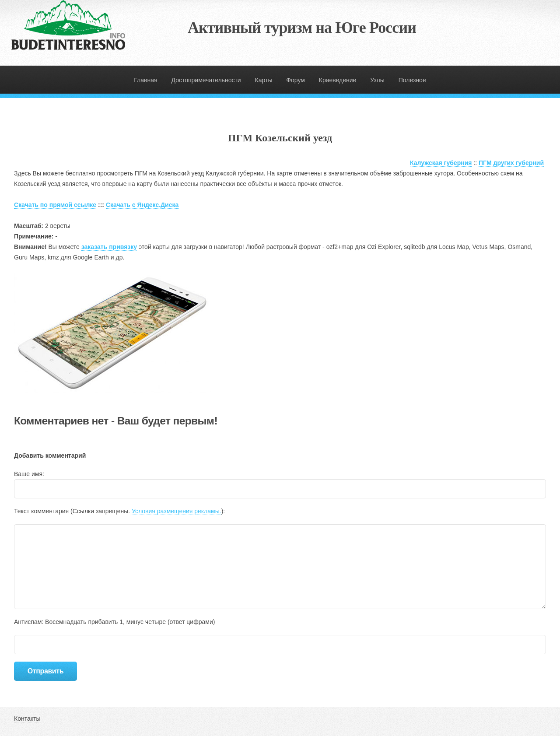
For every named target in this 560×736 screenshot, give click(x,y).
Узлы (377, 80)
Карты (264, 80)
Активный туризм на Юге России (302, 28)
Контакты (27, 718)
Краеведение (338, 80)
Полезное (412, 80)
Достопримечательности (206, 80)
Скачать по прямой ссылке (55, 205)
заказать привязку (109, 247)
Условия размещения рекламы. (177, 511)
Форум (296, 80)
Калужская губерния (441, 163)
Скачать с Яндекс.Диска (142, 205)
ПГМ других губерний (511, 163)
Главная (145, 80)
